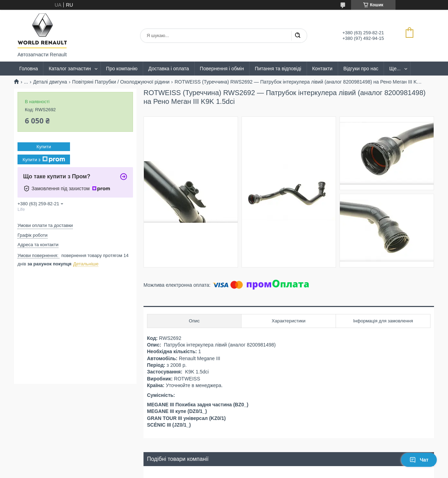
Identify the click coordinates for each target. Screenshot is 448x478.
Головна (29, 69)
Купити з (44, 159)
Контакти (322, 69)
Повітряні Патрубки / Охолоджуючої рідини (121, 82)
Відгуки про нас (361, 69)
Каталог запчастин (70, 69)
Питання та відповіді (278, 69)
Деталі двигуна (50, 82)
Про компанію (122, 69)
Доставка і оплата (169, 69)
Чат (419, 460)
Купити (44, 147)
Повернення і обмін (222, 69)
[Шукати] (297, 36)
